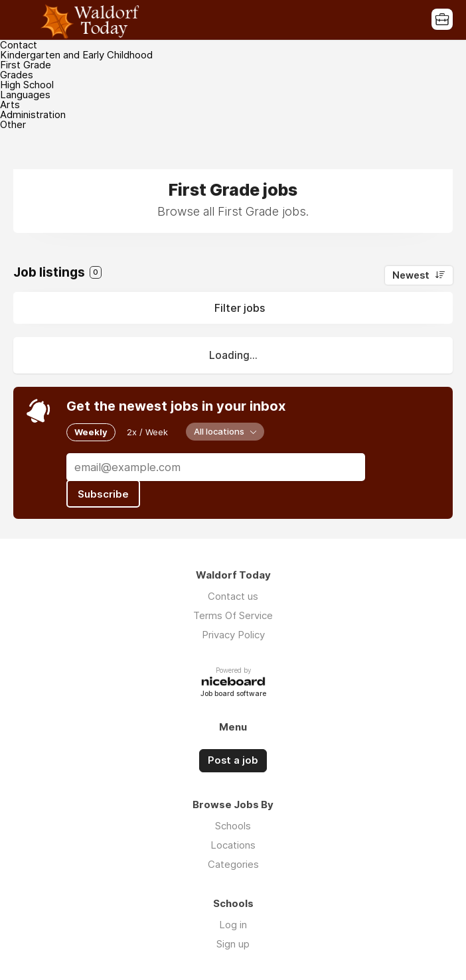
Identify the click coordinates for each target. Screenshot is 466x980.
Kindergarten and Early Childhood (76, 55)
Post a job (233, 760)
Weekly (91, 432)
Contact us (233, 596)
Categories (233, 864)
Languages (25, 95)
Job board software (233, 694)
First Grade (26, 65)
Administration (33, 114)
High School (27, 85)
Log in (233, 925)
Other (13, 124)
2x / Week (147, 432)
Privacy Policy (233, 635)
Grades (17, 75)
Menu (23, 20)
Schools (233, 826)
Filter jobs (240, 308)
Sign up (233, 944)
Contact (19, 45)
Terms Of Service (233, 615)
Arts (10, 105)
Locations (233, 845)
